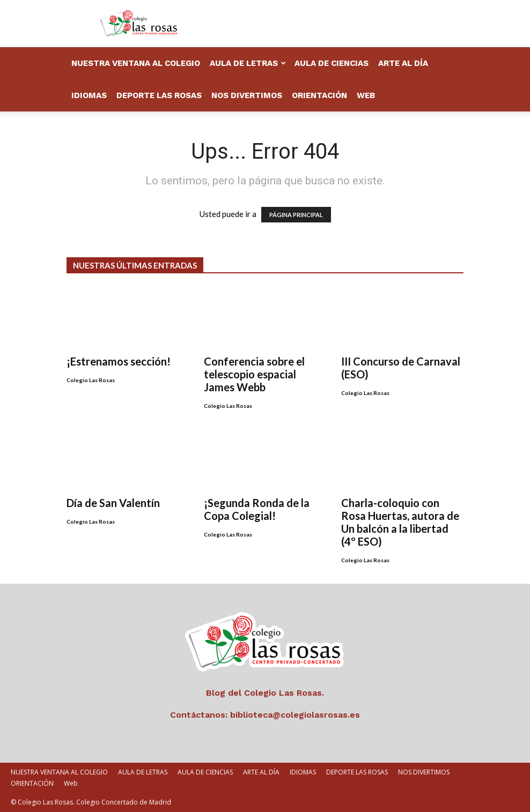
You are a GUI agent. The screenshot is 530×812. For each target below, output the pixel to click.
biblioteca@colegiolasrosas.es (295, 715)
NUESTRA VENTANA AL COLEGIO (136, 63)
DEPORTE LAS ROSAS (159, 95)
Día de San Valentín (113, 503)
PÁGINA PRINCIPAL (296, 215)
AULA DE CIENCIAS (332, 63)
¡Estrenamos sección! (119, 361)
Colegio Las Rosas (91, 380)
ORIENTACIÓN (319, 95)
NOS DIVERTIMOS (247, 95)
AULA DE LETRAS (248, 63)
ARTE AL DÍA (403, 63)
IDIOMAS (89, 95)
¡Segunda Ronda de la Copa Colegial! (257, 509)
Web (366, 95)
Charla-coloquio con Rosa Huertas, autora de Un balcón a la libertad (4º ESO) (400, 522)
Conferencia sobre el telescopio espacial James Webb (254, 374)
